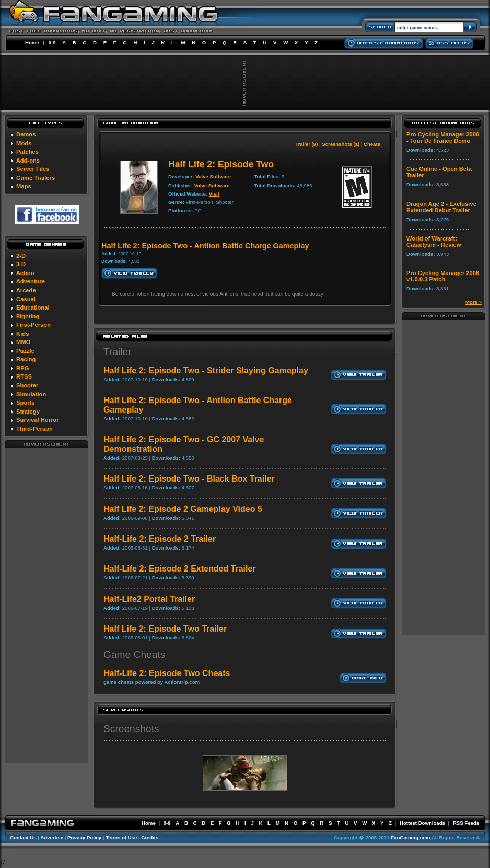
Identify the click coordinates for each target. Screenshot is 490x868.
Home (32, 43)
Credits (150, 837)
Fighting (28, 316)
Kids (22, 334)
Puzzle (25, 351)
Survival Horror (37, 420)
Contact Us (23, 837)
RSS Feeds (466, 823)
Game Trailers (36, 178)
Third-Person (34, 429)
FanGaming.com (410, 837)
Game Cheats (134, 654)
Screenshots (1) (341, 144)
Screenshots (131, 729)
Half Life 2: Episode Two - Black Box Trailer (189, 479)
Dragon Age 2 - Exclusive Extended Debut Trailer (441, 207)
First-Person (33, 325)
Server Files (33, 169)
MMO (23, 342)
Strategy (28, 412)
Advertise (52, 837)
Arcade (26, 290)
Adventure (31, 281)
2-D (21, 256)
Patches (27, 152)
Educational (33, 307)
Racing (26, 359)
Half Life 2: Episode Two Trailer (165, 629)
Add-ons (28, 161)
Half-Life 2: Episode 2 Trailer (160, 539)
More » (474, 302)
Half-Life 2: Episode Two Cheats (167, 673)
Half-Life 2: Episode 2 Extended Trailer (180, 569)
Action (25, 273)
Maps (24, 186)
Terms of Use (121, 837)
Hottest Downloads (422, 823)
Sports (25, 403)
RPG (22, 368)
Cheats (372, 144)
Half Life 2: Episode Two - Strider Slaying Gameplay (206, 370)
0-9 (52, 43)
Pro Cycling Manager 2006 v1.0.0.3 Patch (443, 276)
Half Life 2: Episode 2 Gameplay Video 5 (183, 509)
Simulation (31, 394)
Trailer (118, 352)
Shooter (27, 385)
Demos (26, 134)
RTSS (24, 376)
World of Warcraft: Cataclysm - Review (434, 242)
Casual (26, 299)
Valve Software (213, 176)
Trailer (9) (306, 144)
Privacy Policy (84, 837)
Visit (214, 194)
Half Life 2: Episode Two (221, 164)
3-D (21, 264)
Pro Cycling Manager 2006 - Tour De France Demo (443, 138)
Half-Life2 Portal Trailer (149, 599)
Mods (24, 143)
